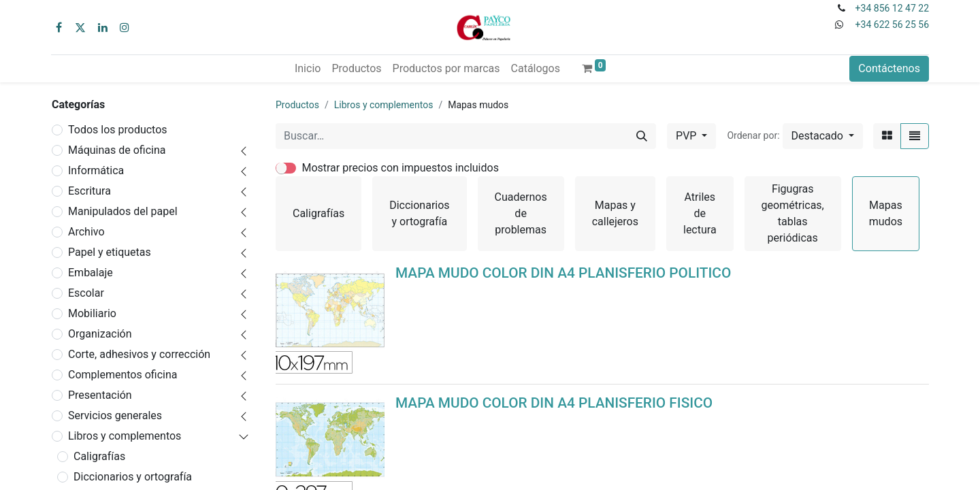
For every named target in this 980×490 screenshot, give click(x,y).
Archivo (86, 232)
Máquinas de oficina (117, 150)
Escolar (86, 293)
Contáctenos (889, 68)
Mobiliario (92, 313)
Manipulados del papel (123, 211)
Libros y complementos (125, 436)
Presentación (100, 395)
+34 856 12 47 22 (892, 8)
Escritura (89, 191)
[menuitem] (308, 69)
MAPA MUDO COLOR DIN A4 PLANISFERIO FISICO (554, 403)
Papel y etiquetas (110, 252)
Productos (297, 105)
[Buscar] (642, 136)
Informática (96, 170)
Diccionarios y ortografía (133, 477)
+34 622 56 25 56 (892, 24)
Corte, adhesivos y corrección (139, 354)
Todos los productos (118, 130)
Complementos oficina (123, 375)
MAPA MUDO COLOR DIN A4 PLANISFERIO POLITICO (563, 273)
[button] (823, 136)
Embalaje (91, 273)
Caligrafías (99, 456)
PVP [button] (687, 136)
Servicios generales (115, 415)
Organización (100, 334)
